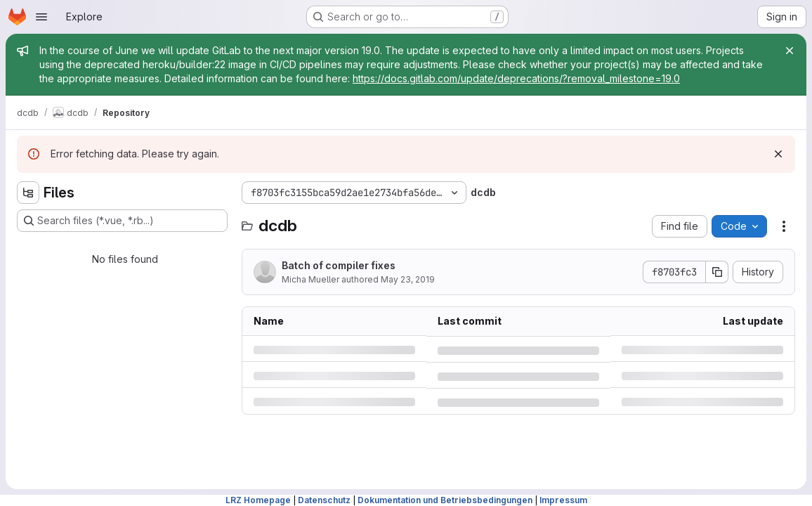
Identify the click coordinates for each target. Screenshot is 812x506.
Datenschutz (324, 500)
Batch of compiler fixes (339, 265)
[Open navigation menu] (41, 17)
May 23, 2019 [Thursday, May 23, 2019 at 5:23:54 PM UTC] (408, 279)
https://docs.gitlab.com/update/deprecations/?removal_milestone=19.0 (516, 78)
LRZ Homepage (258, 500)
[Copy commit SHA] (717, 272)
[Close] (790, 51)
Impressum (563, 500)
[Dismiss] (778, 154)
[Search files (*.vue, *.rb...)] (122, 221)
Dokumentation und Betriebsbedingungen (445, 500)
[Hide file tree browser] (28, 193)
